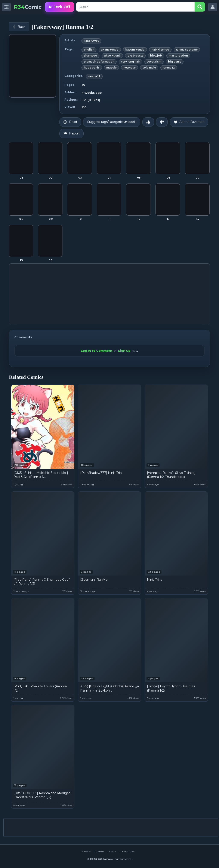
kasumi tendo (135, 50)
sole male (149, 68)
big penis (175, 62)
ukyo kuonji (112, 56)
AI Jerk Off (59, 7)
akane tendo (110, 50)
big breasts (135, 56)
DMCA (113, 851)
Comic (28, 7)
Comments (23, 337)
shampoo (90, 56)
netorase (129, 68)
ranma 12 (169, 68)
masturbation (178, 56)
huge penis (92, 68)
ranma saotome (187, 50)
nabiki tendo (160, 50)
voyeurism (154, 62)
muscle (111, 68)
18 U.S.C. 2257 (128, 851)
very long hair (130, 62)
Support (86, 851)
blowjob (156, 56)
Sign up (124, 351)
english (89, 50)
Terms (100, 851)
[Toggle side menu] (6, 7)
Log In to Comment (97, 351)
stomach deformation (99, 62)
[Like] (148, 122)
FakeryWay (91, 41)
